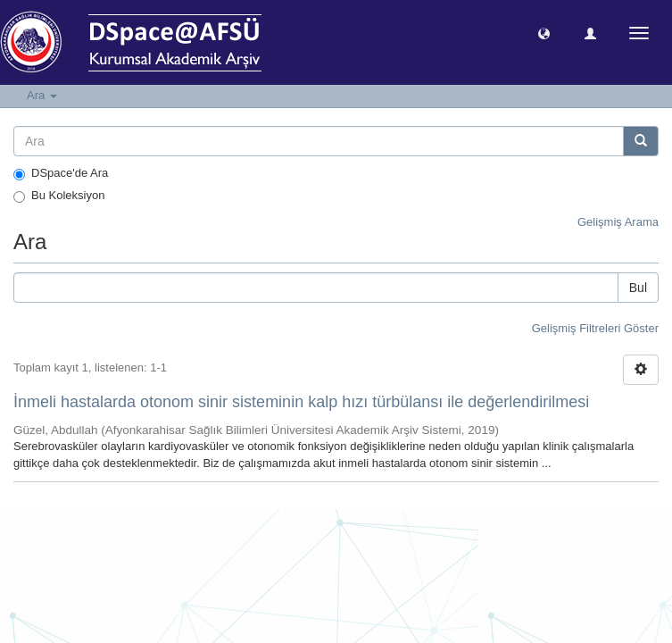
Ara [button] (42, 95)
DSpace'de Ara (61, 173)
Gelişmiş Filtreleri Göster (595, 328)
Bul (638, 288)
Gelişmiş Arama (618, 222)
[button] (544, 33)
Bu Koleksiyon (59, 196)
